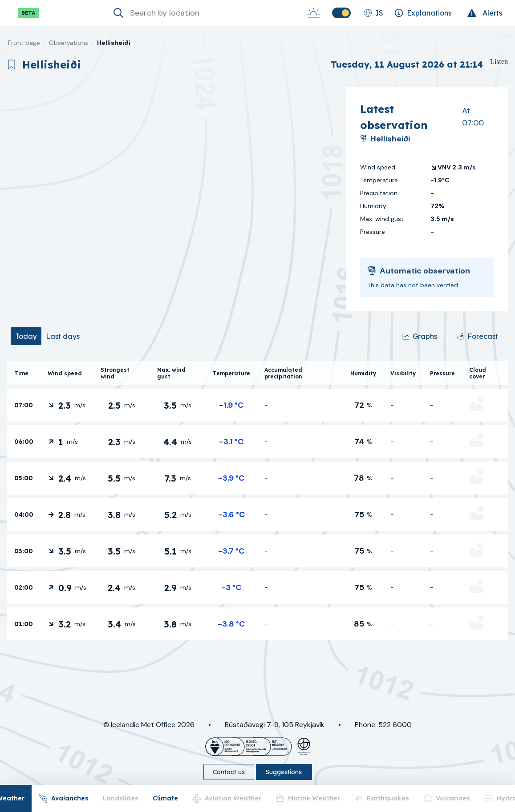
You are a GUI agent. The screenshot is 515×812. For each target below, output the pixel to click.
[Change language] (373, 13)
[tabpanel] (257, 501)
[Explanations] (423, 13)
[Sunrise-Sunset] (313, 13)
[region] (173, 199)
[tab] (26, 336)
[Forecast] (478, 336)
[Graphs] (420, 336)
